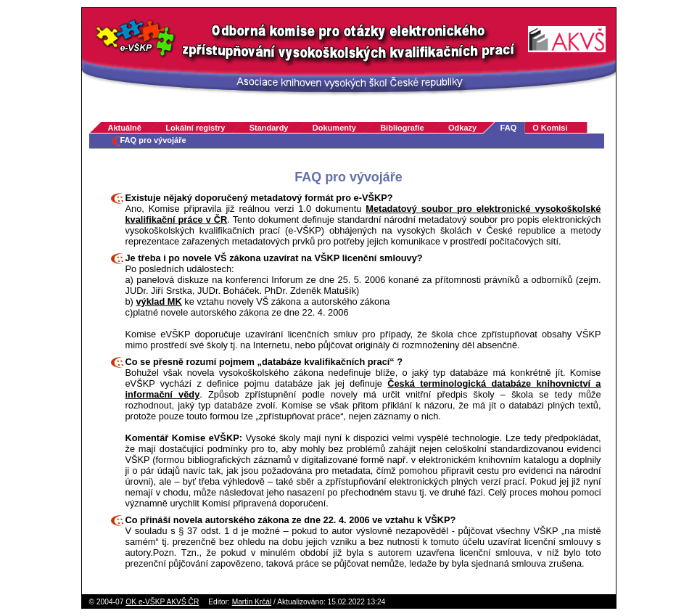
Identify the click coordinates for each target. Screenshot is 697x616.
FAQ (509, 128)
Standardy (269, 128)
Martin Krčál (252, 602)
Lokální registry (195, 128)
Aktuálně (125, 128)
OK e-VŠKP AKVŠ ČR (162, 602)
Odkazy (462, 128)
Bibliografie (402, 128)
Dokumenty (334, 128)
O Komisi (550, 128)
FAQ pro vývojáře (153, 140)
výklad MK (158, 301)
